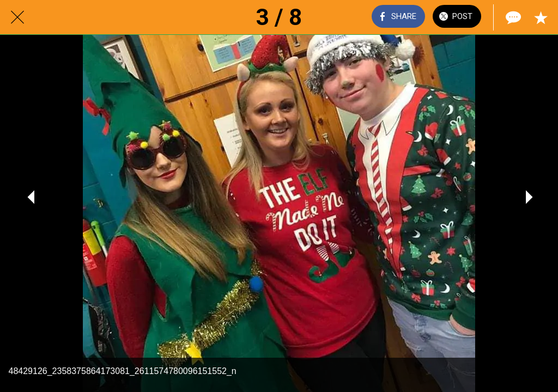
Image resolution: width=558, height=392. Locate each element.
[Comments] (512, 17)
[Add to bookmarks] (541, 17)
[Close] (17, 17)
